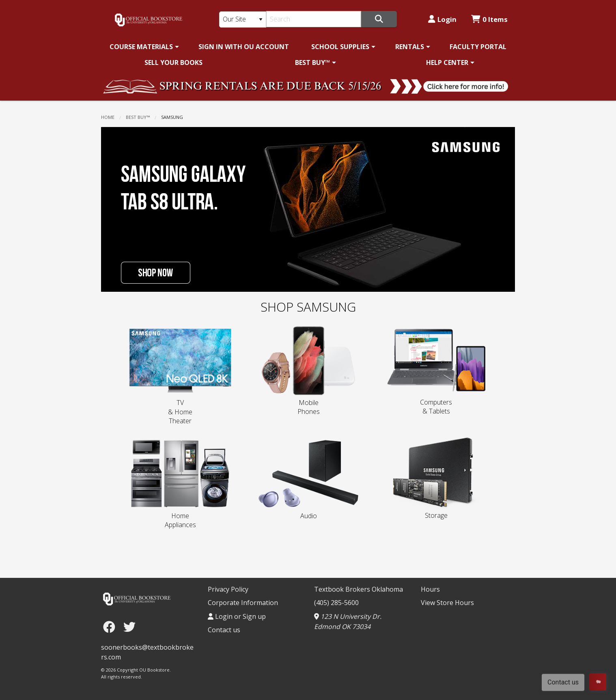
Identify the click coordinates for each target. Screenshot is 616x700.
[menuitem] (143, 47)
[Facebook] (111, 627)
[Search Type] (243, 19)
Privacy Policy (228, 589)
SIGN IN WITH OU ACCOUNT (244, 47)
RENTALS (410, 47)
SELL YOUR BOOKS (173, 62)
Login (442, 19)
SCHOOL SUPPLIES (340, 47)
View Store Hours (447, 603)
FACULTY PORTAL (478, 47)
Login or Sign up (237, 616)
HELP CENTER (447, 62)
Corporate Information (243, 603)
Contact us (224, 630)
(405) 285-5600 (336, 603)
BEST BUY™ (312, 62)
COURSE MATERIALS (141, 47)
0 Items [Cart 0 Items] (489, 19)
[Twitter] (129, 627)
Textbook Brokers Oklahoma (359, 589)
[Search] (314, 19)
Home (108, 117)
